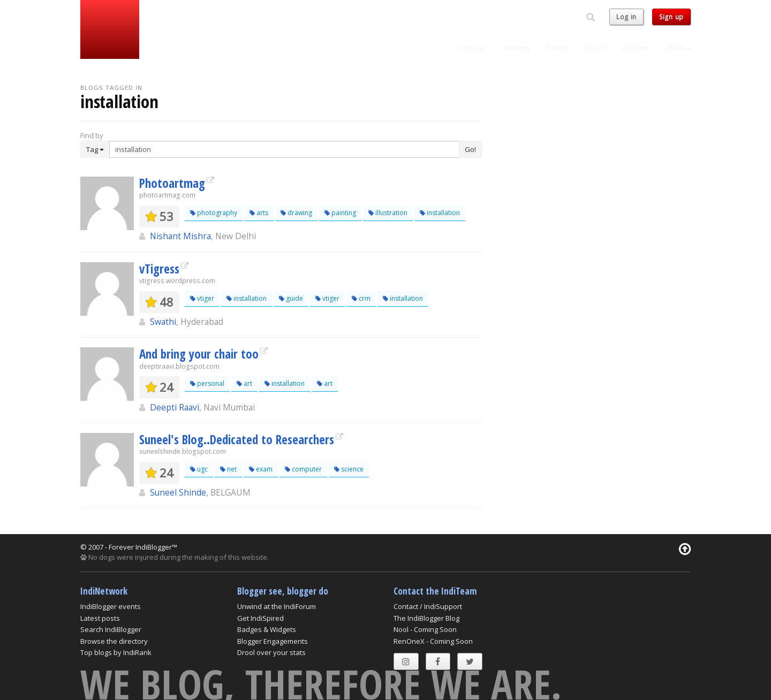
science (349, 469)
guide (291, 298)
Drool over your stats (271, 652)
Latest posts (100, 618)
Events (558, 48)
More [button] (679, 48)
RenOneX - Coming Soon (433, 641)
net (228, 469)
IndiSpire (636, 48)
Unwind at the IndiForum (277, 606)
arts (259, 213)
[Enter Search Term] (284, 149)
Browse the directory (114, 641)
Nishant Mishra (180, 236)
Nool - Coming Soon (425, 629)
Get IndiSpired (260, 618)
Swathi (163, 322)
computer (303, 469)
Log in (626, 17)
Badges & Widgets (267, 629)
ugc (199, 469)
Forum (595, 48)
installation (440, 213)
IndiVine (473, 48)
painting (340, 213)
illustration (388, 213)
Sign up (671, 17)
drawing (296, 213)
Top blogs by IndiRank (116, 652)
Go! (470, 149)
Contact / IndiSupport (428, 606)
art (244, 383)
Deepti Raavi (175, 407)
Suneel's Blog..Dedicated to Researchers (237, 439)
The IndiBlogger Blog (426, 618)
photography (214, 213)
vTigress (159, 269)
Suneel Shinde (178, 492)
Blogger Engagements (273, 641)
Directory (516, 48)
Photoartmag (172, 183)
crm (361, 298)
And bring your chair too (199, 354)
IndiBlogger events (111, 606)
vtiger (202, 298)
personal (207, 383)
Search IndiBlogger (111, 629)
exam (261, 469)
